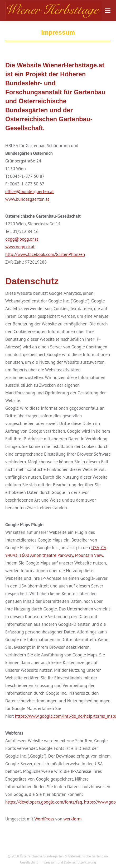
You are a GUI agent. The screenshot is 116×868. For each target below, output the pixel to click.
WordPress (44, 819)
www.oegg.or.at (20, 247)
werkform (73, 819)
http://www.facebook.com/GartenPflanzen (45, 254)
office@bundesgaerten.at (30, 192)
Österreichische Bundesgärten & (44, 856)
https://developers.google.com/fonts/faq (44, 802)
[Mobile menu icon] (108, 11)
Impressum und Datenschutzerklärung (68, 862)
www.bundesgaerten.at (27, 199)
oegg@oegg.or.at (22, 239)
